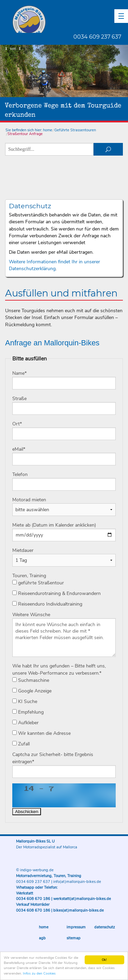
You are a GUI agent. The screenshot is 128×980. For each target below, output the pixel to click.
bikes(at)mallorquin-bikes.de (79, 910)
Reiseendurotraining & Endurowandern (56, 593)
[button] (121, 16)
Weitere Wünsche (31, 615)
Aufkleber (25, 723)
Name (19, 373)
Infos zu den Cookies (39, 974)
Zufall (21, 744)
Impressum (76, 927)
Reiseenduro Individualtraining (47, 604)
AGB (42, 938)
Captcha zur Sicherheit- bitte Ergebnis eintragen (53, 758)
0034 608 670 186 (33, 899)
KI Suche (25, 701)
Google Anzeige (32, 691)
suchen (108, 149)
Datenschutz (105, 927)
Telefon (20, 474)
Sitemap (74, 938)
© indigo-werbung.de (35, 870)
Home (44, 927)
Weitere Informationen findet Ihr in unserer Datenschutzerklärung (54, 265)
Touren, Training (29, 576)
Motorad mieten (29, 500)
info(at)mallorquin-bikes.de (77, 882)
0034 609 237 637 (97, 37)
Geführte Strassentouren (75, 130)
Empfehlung (28, 712)
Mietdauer (23, 550)
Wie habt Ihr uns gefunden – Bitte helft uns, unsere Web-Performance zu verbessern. (59, 670)
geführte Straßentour (38, 583)
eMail (19, 449)
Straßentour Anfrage (25, 134)
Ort (17, 424)
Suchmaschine (31, 680)
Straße (19, 399)
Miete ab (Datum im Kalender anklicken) (54, 525)
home (48, 130)
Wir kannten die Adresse (41, 733)
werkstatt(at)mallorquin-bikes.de (82, 899)
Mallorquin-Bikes (69, 19)
